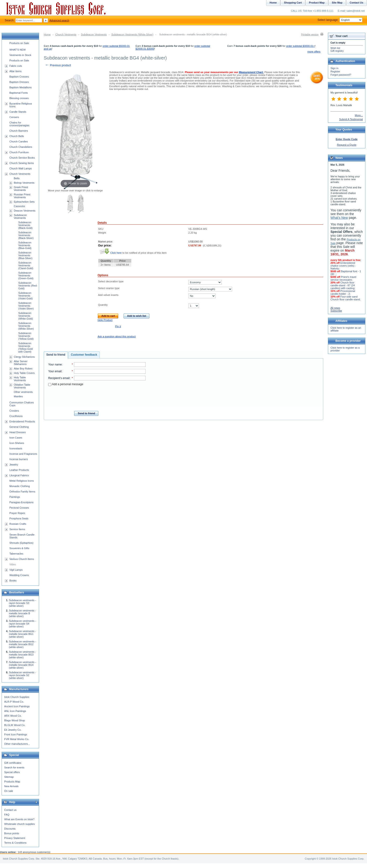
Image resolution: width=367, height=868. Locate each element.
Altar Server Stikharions (21, 363)
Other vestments (23, 392)
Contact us (10, 810)
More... (359, 115)
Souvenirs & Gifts (19, 548)
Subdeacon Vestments (94, 34)
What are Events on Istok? (19, 819)
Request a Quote (347, 145)
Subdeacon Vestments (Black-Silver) (26, 235)
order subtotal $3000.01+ (300, 46)
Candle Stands (18, 112)
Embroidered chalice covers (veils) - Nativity (343, 266)
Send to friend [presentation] (56, 355)
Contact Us (356, 3)
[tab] (56, 355)
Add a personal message (66, 384)
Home (47, 34)
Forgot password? (341, 75)
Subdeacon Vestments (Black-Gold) (25, 225)
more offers (314, 52)
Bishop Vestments (24, 183)
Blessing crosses (19, 98)
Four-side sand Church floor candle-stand (345, 298)
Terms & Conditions (15, 843)
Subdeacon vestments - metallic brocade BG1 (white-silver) (22, 634)
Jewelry (14, 465)
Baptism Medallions (20, 87)
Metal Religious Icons (22, 481)
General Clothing (19, 427)
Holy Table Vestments (20, 379)
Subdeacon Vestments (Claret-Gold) (26, 265)
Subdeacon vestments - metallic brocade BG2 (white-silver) (22, 644)
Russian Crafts (18, 524)
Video (13, 564)
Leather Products (19, 470)
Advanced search (59, 20)
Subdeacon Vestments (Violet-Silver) (26, 306)
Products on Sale (19, 43)
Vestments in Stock (20, 55)
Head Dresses (18, 432)
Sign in (334, 68)
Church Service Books (22, 158)
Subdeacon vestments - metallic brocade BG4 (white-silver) (22, 665)
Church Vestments (66, 34)
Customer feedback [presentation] (84, 355)
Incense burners (19, 459)
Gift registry (337, 51)
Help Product (105, 320)
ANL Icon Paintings (15, 711)
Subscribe (336, 311)
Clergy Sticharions (24, 357)
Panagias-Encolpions (21, 502)
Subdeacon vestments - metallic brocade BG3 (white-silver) (22, 655)
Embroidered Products (22, 421)
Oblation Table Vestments (22, 386)
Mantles (18, 396)
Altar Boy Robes (23, 369)
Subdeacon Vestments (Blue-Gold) (25, 245)
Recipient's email (59, 378)
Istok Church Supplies (17, 697)
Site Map (337, 3)
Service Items (17, 529)
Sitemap (9, 777)
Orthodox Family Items (22, 492)
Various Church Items (22, 559)
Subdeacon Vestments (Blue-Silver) (25, 255)
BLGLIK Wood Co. (15, 725)
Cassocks (19, 206)
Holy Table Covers (24, 373)
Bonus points (12, 833)
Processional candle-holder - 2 (343, 292)
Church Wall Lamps (21, 168)
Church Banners (19, 131)
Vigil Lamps (16, 570)
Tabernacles (16, 554)
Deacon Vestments (25, 211)
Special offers (12, 772)
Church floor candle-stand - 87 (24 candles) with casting (343, 285)
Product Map (317, 3)
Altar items (15, 71)
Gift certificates (13, 763)
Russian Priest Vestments (22, 196)
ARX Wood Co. (13, 716)
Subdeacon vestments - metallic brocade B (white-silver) (22, 613)
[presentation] (97, 397)
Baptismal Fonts (19, 93)
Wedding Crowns (19, 575)
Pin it (118, 326)
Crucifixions (16, 416)
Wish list (335, 48)
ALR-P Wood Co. (14, 702)
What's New (339, 218)
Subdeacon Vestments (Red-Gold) (28, 286)
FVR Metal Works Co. (17, 739)
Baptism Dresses (19, 82)
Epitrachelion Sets (24, 202)
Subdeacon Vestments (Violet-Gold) (26, 296)
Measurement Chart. (251, 72)
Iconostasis (16, 448)
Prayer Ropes (17, 513)
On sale (9, 791)
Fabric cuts (16, 66)
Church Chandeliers (21, 147)
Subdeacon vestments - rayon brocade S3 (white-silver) (22, 603)
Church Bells (17, 136)
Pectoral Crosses (19, 508)
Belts (17, 178)
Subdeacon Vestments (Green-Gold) (26, 276)
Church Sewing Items (22, 163)
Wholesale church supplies (20, 824)
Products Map (12, 782)
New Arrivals (11, 786)
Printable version (310, 35)
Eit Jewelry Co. (13, 730)
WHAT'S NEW (18, 50)
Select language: (340, 20)
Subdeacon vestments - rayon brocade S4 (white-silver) (22, 624)
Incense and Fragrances (23, 454)
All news (335, 308)
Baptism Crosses (19, 77)
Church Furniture (19, 152)
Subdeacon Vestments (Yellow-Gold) (26, 336)
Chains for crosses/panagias (19, 124)
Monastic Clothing (20, 486)
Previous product (58, 65)
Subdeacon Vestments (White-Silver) (132, 34)
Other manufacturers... (17, 744)
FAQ (7, 815)
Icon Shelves (17, 443)
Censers (14, 117)
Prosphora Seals (19, 518)
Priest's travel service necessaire (343, 278)
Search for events (14, 767)
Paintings (15, 497)
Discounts (10, 829)
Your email (55, 371)
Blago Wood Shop (15, 720)
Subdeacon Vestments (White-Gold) (26, 316)
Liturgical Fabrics (19, 475)
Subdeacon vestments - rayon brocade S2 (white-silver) (22, 675)
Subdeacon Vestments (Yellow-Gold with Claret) (26, 347)
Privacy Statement (15, 838)
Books (13, 581)
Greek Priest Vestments (21, 189)
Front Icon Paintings (16, 734)
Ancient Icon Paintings (17, 706)
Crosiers (14, 411)
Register (335, 71)
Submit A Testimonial (351, 119)
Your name (55, 365)
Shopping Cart (293, 3)
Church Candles (19, 142)
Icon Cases (16, 438)
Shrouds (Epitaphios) (21, 543)
